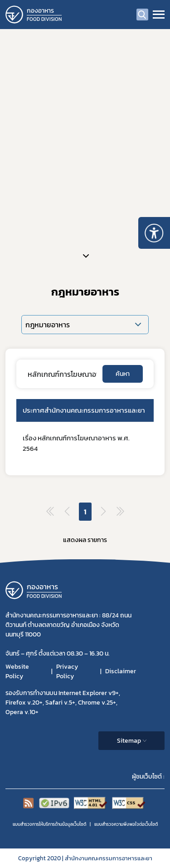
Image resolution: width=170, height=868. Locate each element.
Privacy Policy (67, 671)
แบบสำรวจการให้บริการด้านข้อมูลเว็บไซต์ (49, 824)
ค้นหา (123, 374)
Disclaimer (121, 671)
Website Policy (17, 671)
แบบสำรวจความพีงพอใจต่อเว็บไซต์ (126, 824)
